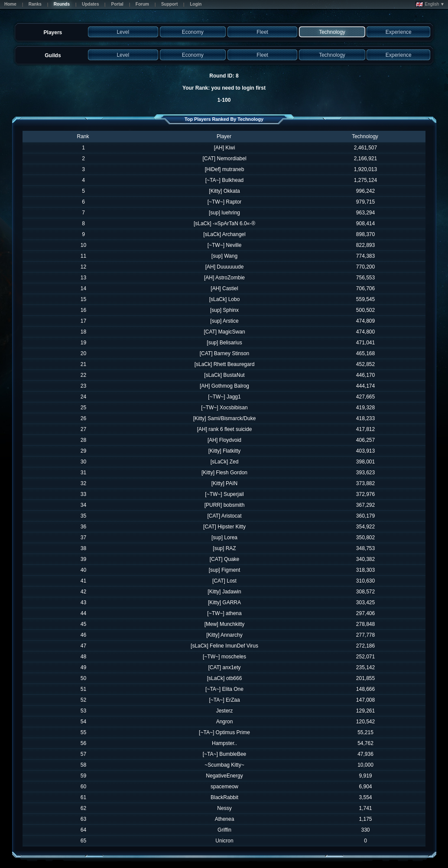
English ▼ (430, 4)
